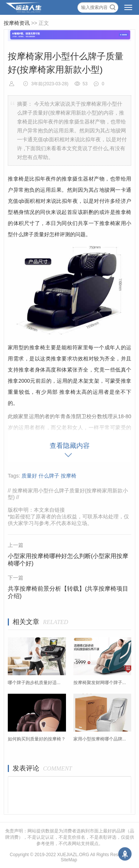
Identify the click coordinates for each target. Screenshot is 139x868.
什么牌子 (49, 476)
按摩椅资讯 (17, 23)
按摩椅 (69, 476)
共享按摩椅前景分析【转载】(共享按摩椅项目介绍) (68, 592)
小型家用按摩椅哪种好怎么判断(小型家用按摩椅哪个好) (68, 560)
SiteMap (69, 860)
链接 (60, 510)
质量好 (29, 476)
